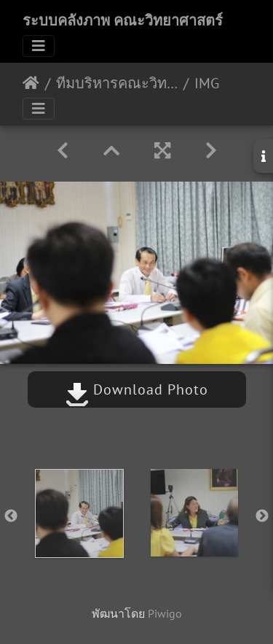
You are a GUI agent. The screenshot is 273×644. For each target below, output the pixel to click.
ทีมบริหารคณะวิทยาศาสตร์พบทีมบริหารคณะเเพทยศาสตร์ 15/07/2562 (117, 83)
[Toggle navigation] (39, 46)
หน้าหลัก (31, 83)
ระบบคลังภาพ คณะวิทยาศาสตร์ (123, 20)
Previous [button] (11, 516)
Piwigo (165, 613)
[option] (79, 513)
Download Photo (137, 389)
